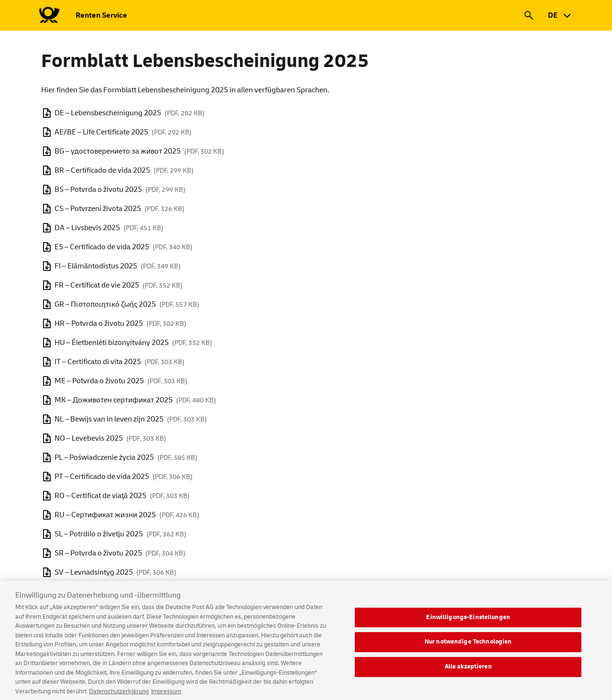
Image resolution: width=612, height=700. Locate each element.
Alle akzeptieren (468, 673)
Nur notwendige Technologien (468, 648)
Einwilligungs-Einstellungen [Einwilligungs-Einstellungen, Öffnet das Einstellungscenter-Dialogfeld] (468, 623)
